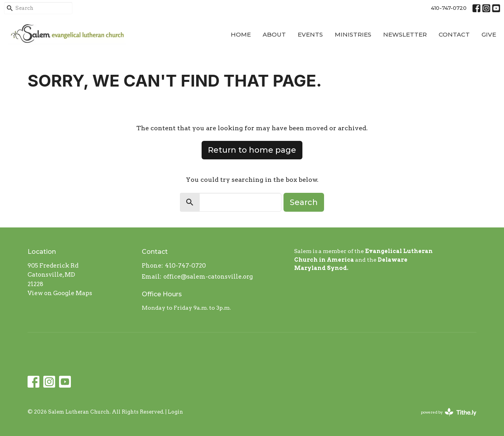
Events (310, 34)
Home (241, 34)
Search (304, 202)
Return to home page (252, 150)
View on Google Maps (60, 293)
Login (175, 412)
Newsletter (405, 34)
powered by (449, 412)
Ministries (353, 34)
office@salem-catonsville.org (208, 277)
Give (489, 34)
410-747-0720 (449, 8)
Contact (454, 34)
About (274, 34)
